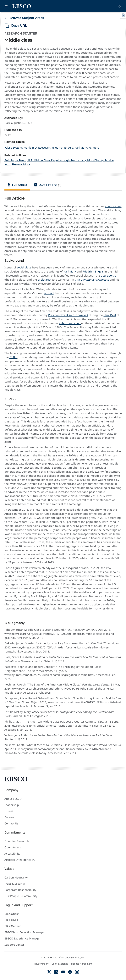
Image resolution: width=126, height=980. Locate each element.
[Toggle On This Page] (123, 15)
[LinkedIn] (56, 972)
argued (49, 293)
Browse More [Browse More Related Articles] (21, 164)
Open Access (13, 847)
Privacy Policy (41, 964)
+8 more (94, 148)
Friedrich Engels (93, 271)
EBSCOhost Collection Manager (25, 932)
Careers (9, 817)
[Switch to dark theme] (120, 6)
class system (113, 206)
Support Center (14, 945)
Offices (9, 811)
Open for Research (17, 841)
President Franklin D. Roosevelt (68, 315)
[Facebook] (70, 972)
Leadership (12, 805)
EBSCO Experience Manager (23, 938)
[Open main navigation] (6, 6)
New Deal (110, 315)
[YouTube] (63, 972)
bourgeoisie (108, 275)
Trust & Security (15, 884)
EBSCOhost (12, 914)
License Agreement (82, 964)
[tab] (17, 186)
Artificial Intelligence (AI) (20, 860)
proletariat (44, 280)
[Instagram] (77, 972)
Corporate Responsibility (20, 890)
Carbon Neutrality (16, 877)
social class (24, 267)
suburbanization (70, 323)
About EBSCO (13, 799)
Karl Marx (70, 271)
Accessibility (12, 853)
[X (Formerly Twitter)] (49, 972)
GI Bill (13, 357)
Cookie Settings (60, 964)
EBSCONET (11, 920)
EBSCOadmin (13, 926)
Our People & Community (21, 896)
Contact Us (11, 823)
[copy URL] (16, 26)
